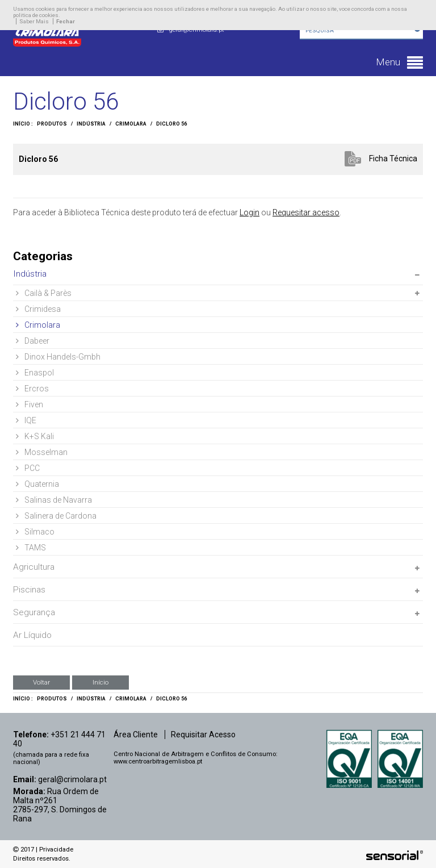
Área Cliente (136, 735)
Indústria (91, 124)
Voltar (41, 682)
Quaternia (37, 484)
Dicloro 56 (171, 124)
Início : (23, 124)
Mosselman (42, 452)
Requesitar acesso (306, 212)
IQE (26, 420)
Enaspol (35, 373)
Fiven (30, 404)
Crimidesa (38, 309)
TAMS (31, 548)
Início (100, 682)
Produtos (52, 124)
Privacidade (56, 850)
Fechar (66, 21)
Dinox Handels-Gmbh (58, 357)
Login (250, 212)
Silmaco (35, 532)
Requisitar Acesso (203, 735)
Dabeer (33, 341)
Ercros (32, 389)
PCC (28, 468)
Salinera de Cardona (56, 516)
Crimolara (131, 124)
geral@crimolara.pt (72, 779)
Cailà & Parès (44, 293)
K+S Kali (35, 436)
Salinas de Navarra (54, 500)
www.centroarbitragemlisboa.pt (158, 761)
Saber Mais (34, 21)
